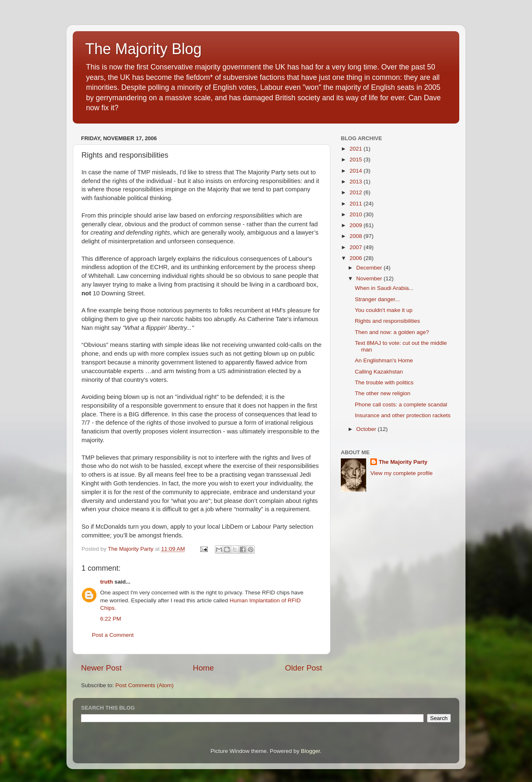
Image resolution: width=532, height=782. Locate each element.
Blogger (310, 751)
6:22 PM (111, 619)
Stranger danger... (377, 299)
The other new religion (383, 393)
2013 (357, 182)
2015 (357, 160)
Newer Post (101, 668)
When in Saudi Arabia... (384, 288)
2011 (357, 204)
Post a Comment (113, 635)
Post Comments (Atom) (145, 685)
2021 (357, 149)
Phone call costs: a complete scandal (401, 405)
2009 (357, 225)
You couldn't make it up (384, 310)
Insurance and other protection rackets (403, 415)
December (370, 268)
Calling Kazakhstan (379, 372)
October (367, 429)
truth (107, 582)
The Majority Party (403, 462)
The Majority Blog (143, 49)
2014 (357, 171)
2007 (357, 247)
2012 (357, 192)
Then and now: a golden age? (392, 332)
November (370, 278)
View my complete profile (401, 473)
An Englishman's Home (384, 360)
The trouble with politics (384, 382)
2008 (357, 236)
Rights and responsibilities (388, 321)
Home (203, 668)
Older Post (304, 668)
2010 (357, 214)
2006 (357, 258)
